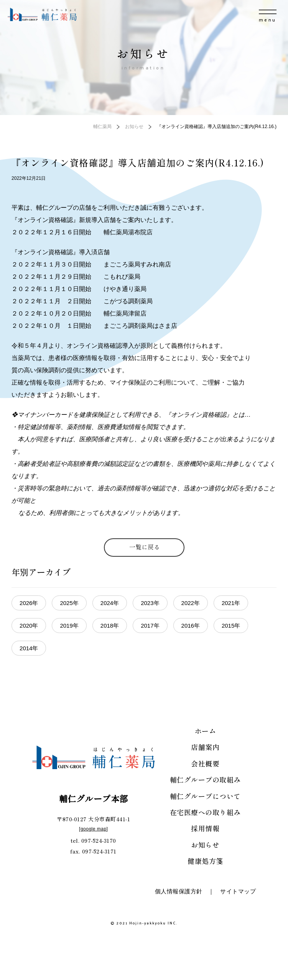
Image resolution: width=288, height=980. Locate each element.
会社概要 (205, 763)
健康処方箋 (205, 861)
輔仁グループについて (205, 796)
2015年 (231, 626)
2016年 (191, 626)
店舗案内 (205, 747)
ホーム (206, 731)
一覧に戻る (145, 547)
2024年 (110, 603)
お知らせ (205, 845)
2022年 (191, 603)
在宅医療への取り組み (205, 812)
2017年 (150, 626)
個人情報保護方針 (179, 891)
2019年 (69, 626)
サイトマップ (238, 891)
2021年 (231, 603)
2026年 (29, 603)
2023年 (150, 603)
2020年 (29, 626)
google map (94, 829)
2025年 (69, 603)
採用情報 (205, 828)
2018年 (110, 626)
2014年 (29, 648)
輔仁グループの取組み (205, 779)
